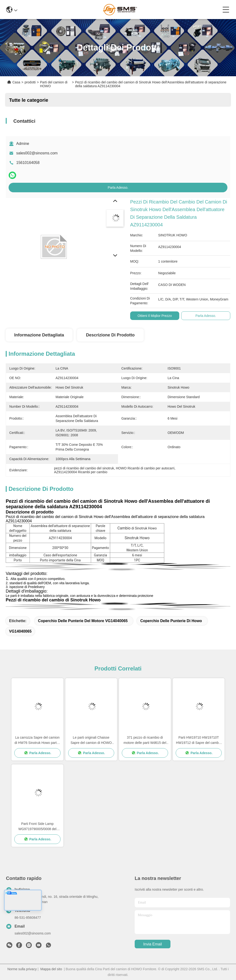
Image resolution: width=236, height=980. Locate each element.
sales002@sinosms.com (37, 153)
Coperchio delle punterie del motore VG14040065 (83, 621)
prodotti (30, 82)
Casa (16, 82)
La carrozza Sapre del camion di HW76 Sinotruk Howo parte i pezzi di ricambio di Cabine (37, 740)
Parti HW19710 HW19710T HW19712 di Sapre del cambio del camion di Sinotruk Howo (199, 740)
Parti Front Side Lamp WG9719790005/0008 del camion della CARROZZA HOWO (37, 827)
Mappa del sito (51, 969)
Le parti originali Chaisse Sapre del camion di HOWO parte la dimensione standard (91, 740)
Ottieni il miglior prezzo (155, 316)
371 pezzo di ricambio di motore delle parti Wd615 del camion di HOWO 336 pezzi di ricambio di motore (145, 740)
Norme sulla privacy (22, 969)
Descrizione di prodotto (110, 335)
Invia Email (153, 944)
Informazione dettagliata (39, 335)
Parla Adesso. (118, 188)
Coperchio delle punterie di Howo (171, 621)
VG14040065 (20, 631)
